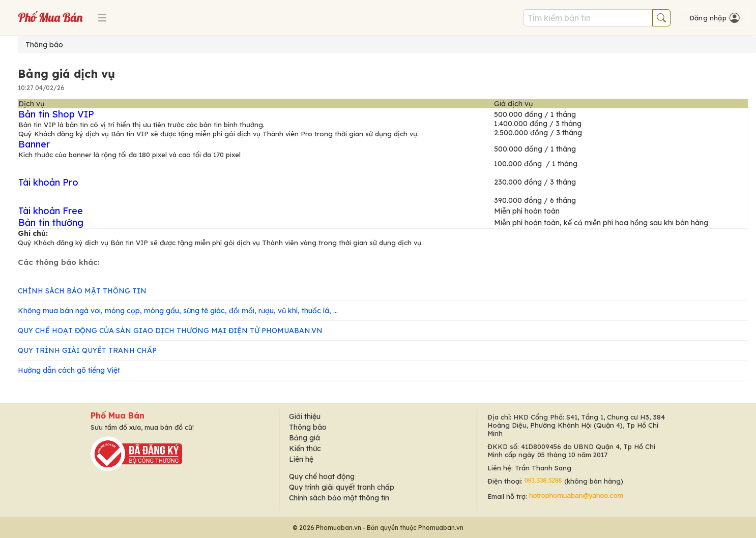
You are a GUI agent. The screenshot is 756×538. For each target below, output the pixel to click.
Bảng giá (304, 438)
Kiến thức (305, 449)
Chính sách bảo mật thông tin (339, 498)
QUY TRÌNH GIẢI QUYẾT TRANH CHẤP (87, 350)
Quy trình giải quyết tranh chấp (342, 487)
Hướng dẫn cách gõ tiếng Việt (69, 370)
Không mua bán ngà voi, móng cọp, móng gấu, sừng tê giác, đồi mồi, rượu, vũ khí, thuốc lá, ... (178, 311)
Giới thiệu (305, 416)
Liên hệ (301, 459)
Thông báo (44, 45)
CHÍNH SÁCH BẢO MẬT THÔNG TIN (82, 291)
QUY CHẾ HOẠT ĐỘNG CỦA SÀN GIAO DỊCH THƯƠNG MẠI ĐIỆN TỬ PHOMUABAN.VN (170, 331)
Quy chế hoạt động (322, 476)
